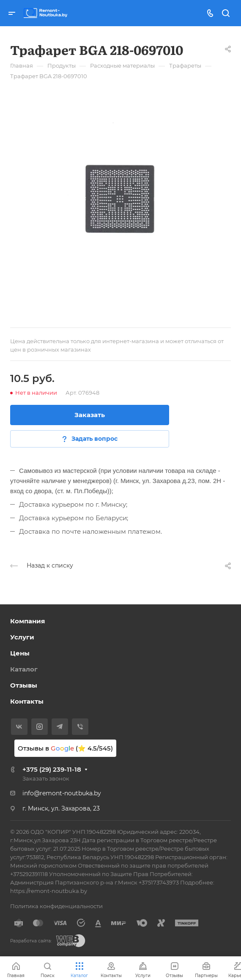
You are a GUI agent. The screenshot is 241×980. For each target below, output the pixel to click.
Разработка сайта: (31, 941)
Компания (27, 621)
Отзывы (24, 685)
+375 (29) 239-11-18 (52, 769)
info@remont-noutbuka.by (62, 793)
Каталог (24, 669)
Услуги (22, 637)
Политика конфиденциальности (56, 906)
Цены (20, 653)
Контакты (27, 701)
